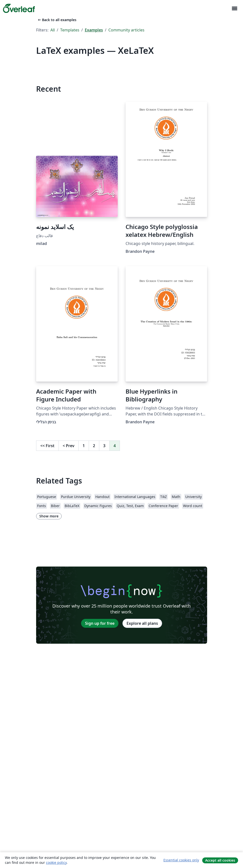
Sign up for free (100, 623)
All (53, 30)
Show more (49, 516)
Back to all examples (57, 20)
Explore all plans (142, 623)
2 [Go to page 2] (94, 446)
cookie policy (56, 862)
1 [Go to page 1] (84, 446)
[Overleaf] (19, 8)
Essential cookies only (181, 860)
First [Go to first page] (47, 446)
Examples (94, 30)
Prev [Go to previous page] (69, 446)
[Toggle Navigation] (234, 8)
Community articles (126, 30)
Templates (70, 30)
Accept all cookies (220, 860)
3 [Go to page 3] (104, 446)
